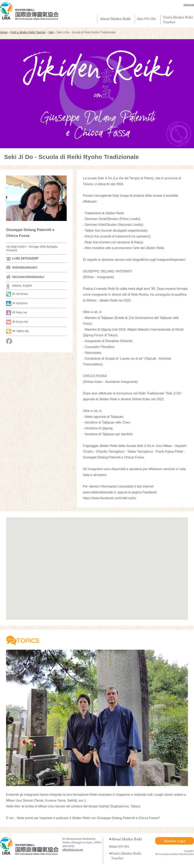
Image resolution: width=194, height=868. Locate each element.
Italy (51, 32)
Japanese (189, 5)
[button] (97, 565)
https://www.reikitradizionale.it (28, 277)
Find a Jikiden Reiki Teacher (28, 32)
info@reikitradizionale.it (25, 267)
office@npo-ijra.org (73, 850)
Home (4, 32)
